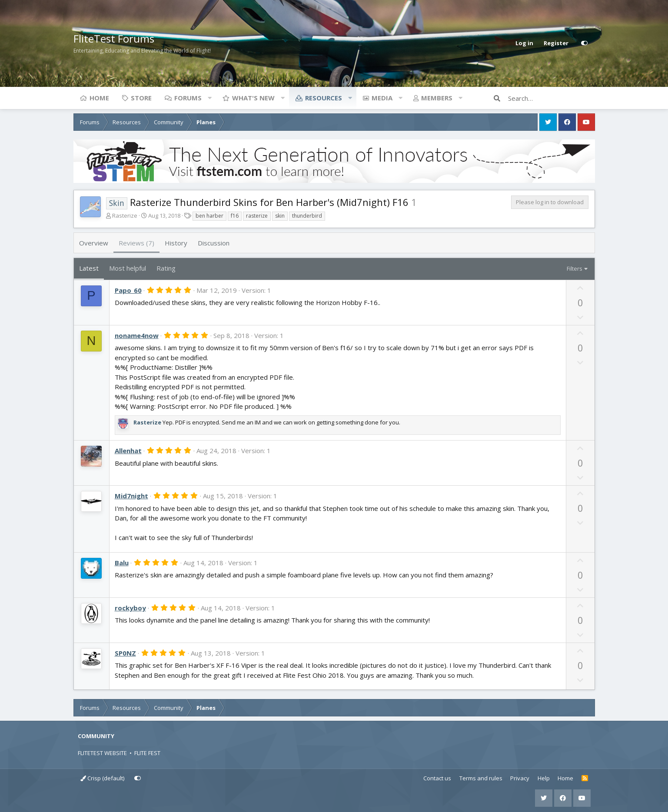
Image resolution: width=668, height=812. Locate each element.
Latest (89, 268)
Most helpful (128, 268)
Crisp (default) (102, 778)
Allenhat (128, 451)
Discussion (214, 243)
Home (99, 98)
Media (382, 98)
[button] (210, 98)
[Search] (552, 98)
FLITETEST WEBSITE (102, 753)
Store (141, 98)
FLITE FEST (147, 753)
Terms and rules (481, 778)
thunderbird (307, 216)
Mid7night (131, 496)
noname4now (137, 335)
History (176, 243)
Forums (188, 98)
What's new (253, 98)
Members (437, 98)
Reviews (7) (136, 243)
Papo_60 (128, 290)
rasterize (257, 216)
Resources (324, 98)
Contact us (437, 778)
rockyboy (130, 608)
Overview (94, 243)
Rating (166, 268)
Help (544, 778)
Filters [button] (575, 268)
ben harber (209, 216)
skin (280, 216)
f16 (235, 216)
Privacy (520, 778)
